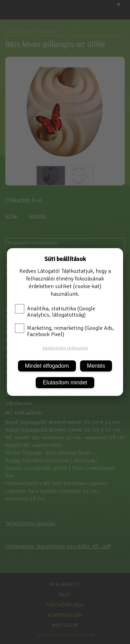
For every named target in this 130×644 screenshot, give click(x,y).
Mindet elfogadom (47, 366)
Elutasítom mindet (65, 382)
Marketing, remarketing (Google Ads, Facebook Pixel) (64, 331)
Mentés (96, 366)
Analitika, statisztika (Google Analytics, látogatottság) (55, 312)
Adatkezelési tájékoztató (65, 348)
